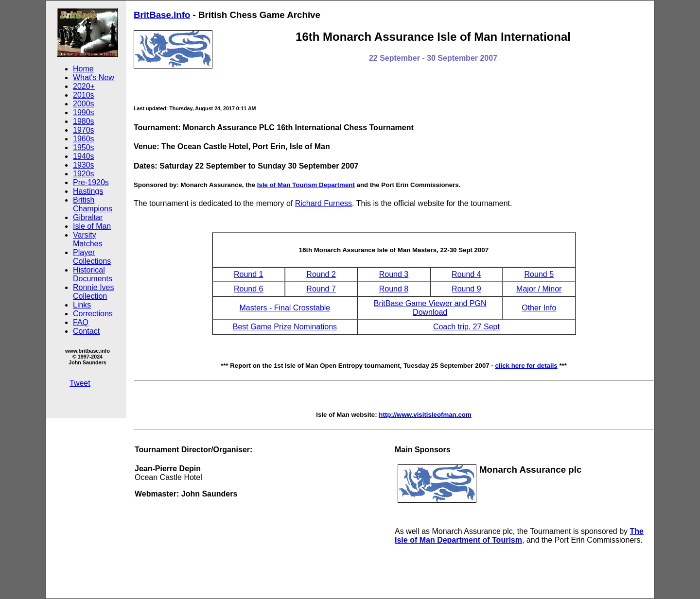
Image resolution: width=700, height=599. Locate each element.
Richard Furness (324, 203)
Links (82, 305)
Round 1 (249, 274)
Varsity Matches (87, 239)
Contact (86, 331)
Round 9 (466, 289)
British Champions (93, 204)
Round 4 (466, 274)
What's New (94, 77)
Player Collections (92, 257)
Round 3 (394, 274)
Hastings (88, 191)
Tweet (80, 383)
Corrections (93, 314)
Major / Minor (539, 289)
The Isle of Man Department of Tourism (519, 536)
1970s (84, 130)
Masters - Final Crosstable (285, 308)
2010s (84, 95)
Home (83, 69)
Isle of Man (92, 226)
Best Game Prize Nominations (285, 327)
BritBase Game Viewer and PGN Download (430, 308)
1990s (84, 112)
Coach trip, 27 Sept (466, 327)
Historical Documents (93, 274)
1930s (84, 165)
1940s (84, 156)
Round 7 (321, 289)
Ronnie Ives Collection (94, 292)
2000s (84, 104)
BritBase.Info (162, 15)
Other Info (539, 308)
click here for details (526, 366)
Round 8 (394, 289)
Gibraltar (88, 217)
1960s (84, 139)
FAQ (81, 322)
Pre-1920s (91, 182)
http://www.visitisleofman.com (425, 415)
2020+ (84, 86)
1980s (84, 121)
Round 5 (539, 274)
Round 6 (249, 289)
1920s (84, 174)
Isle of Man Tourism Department (306, 185)
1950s (84, 147)
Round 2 (321, 274)
